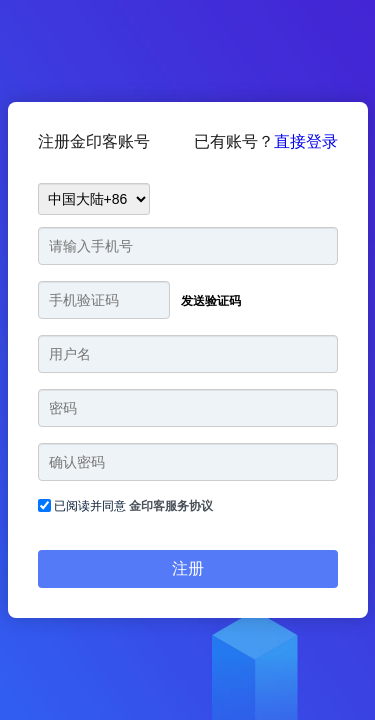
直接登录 (306, 141)
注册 (188, 568)
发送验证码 (211, 301)
